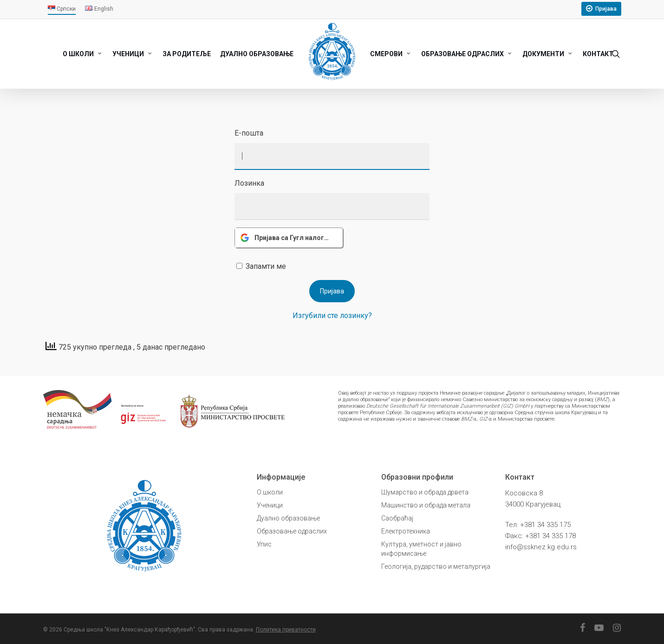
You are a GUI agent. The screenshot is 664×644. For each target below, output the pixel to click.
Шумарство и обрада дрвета (425, 492)
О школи (270, 492)
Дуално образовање (288, 518)
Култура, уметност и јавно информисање (421, 549)
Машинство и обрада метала (426, 505)
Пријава (606, 9)
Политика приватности (286, 630)
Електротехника (406, 531)
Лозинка (249, 183)
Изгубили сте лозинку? (332, 315)
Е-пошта (249, 133)
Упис (264, 544)
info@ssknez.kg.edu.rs (541, 547)
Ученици (270, 505)
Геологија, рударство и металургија (436, 566)
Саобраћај (397, 518)
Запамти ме (266, 266)
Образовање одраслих (292, 531)
